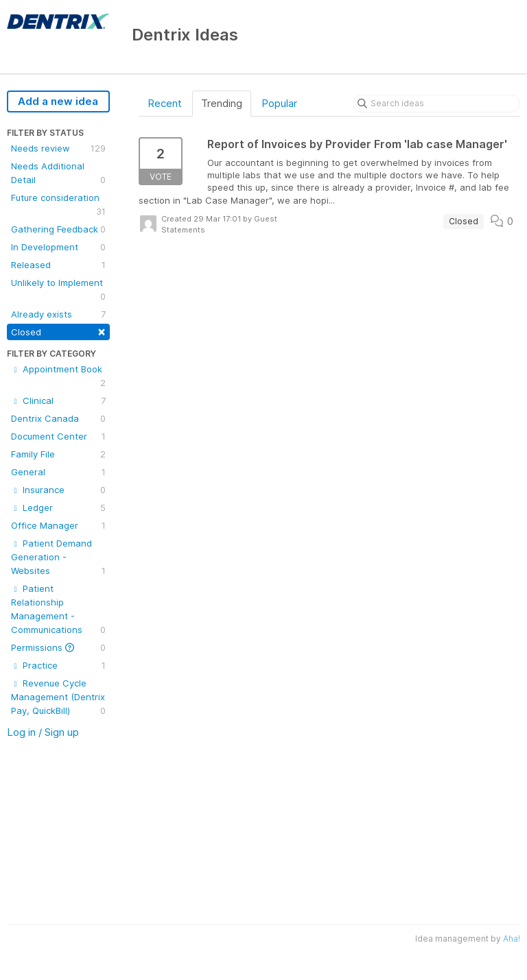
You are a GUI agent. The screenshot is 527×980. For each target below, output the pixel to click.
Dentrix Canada (58, 418)
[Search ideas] (436, 104)
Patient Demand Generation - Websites (58, 558)
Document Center (58, 436)
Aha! (512, 939)
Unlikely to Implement (58, 290)
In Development (58, 247)
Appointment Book (58, 377)
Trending (222, 103)
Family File (58, 454)
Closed (58, 331)
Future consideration (58, 205)
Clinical (58, 401)
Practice (58, 665)
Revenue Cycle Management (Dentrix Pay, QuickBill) (58, 697)
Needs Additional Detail (58, 174)
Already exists (58, 314)
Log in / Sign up (43, 732)
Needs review (58, 148)
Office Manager (58, 525)
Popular (279, 103)
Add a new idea (58, 101)
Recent (165, 103)
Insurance (58, 490)
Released (58, 265)
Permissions (58, 647)
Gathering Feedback (58, 229)
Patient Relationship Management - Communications (58, 610)
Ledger (58, 507)
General (58, 472)
